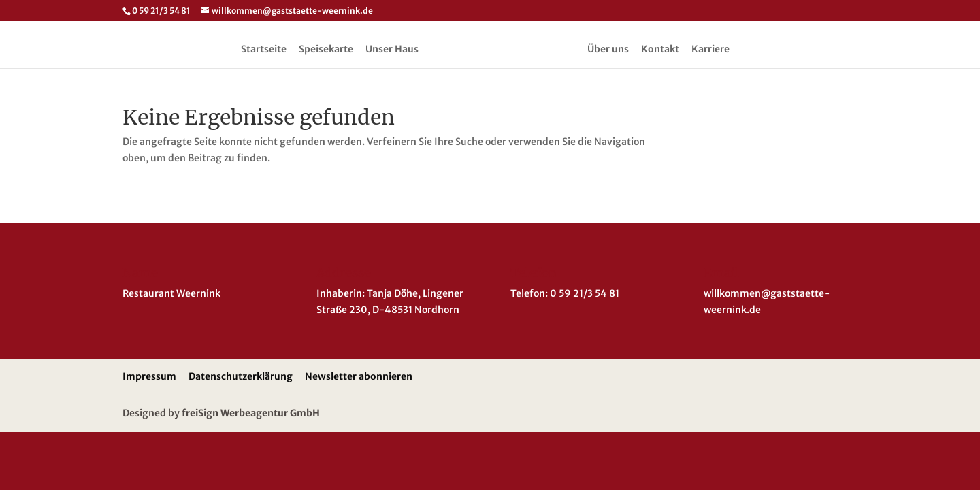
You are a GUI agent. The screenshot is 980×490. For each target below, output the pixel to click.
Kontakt (660, 50)
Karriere (710, 50)
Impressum (149, 376)
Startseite (264, 50)
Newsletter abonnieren (359, 376)
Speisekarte (326, 50)
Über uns (608, 50)
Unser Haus (392, 50)
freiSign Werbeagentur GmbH (251, 413)
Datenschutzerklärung (241, 376)
